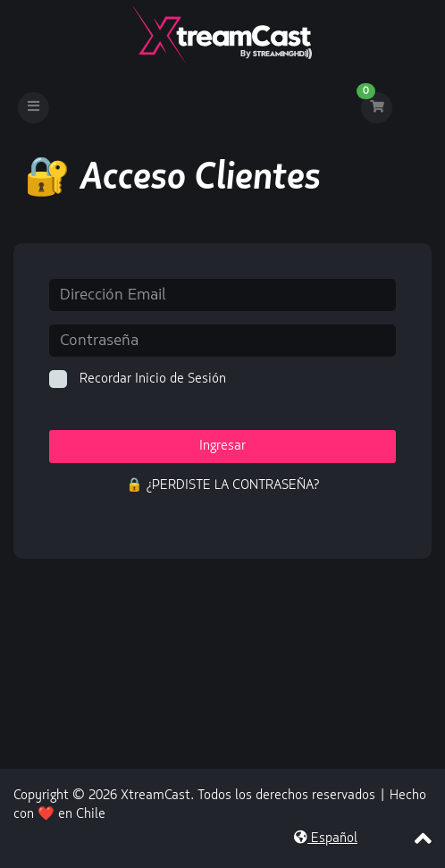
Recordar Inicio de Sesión (138, 379)
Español (326, 839)
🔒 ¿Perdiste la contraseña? (222, 486)
